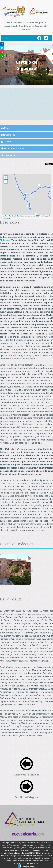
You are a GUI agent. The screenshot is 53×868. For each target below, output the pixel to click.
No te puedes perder (13, 149)
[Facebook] (39, 38)
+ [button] (6, 178)
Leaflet (5, 216)
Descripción (8, 135)
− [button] (6, 181)
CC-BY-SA (39, 216)
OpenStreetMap (22, 216)
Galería (6, 142)
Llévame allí (8, 155)
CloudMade (6, 218)
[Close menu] (7, 38)
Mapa (5, 128)
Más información (29, 866)
